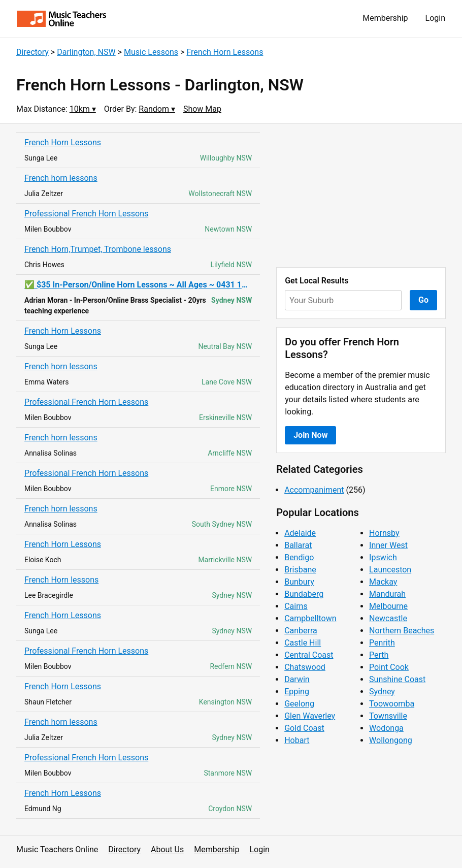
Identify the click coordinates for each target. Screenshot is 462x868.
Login (435, 18)
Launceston (390, 570)
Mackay (383, 582)
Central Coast (309, 655)
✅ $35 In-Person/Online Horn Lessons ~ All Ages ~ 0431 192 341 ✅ (138, 285)
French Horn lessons (61, 580)
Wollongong (391, 740)
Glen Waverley (310, 716)
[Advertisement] (361, 196)
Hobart (297, 740)
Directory (32, 52)
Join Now (310, 435)
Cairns (296, 606)
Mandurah (387, 594)
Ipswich (383, 557)
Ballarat (298, 545)
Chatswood (305, 667)
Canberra (301, 631)
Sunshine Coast (397, 679)
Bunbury (299, 582)
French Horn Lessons (225, 52)
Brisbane (300, 570)
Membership (385, 18)
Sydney (382, 692)
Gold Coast (304, 728)
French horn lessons (61, 178)
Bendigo (299, 557)
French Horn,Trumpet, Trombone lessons (98, 249)
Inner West (388, 545)
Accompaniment (314, 490)
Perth (379, 655)
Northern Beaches (402, 631)
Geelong (299, 704)
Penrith (382, 643)
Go (423, 300)
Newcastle (388, 618)
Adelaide (300, 533)
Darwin (297, 679)
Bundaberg (304, 594)
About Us (167, 849)
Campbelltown (310, 618)
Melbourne (388, 606)
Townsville (388, 716)
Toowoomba (392, 704)
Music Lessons (151, 52)
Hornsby (384, 533)
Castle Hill (303, 643)
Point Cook (389, 667)
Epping (297, 692)
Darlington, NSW (86, 52)
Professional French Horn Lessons (86, 214)
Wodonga (386, 728)
